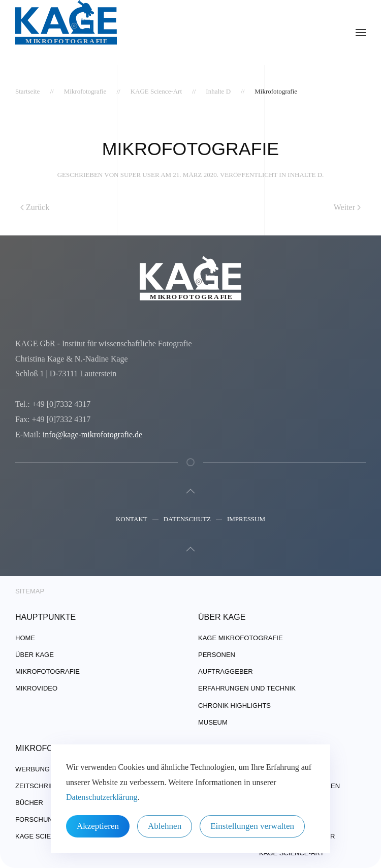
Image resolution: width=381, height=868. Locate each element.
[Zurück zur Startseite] (66, 33)
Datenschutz (187, 520)
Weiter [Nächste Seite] (347, 207)
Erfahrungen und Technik (247, 688)
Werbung (33, 769)
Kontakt (132, 520)
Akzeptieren (98, 826)
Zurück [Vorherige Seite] (35, 207)
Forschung (37, 819)
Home (25, 638)
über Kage (35, 655)
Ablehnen (165, 826)
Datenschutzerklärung (102, 797)
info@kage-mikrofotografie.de (91, 435)
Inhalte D (305, 175)
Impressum (246, 520)
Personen (217, 655)
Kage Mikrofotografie (241, 638)
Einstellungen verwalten (252, 826)
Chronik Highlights (234, 706)
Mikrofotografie (47, 671)
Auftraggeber (226, 671)
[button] (361, 33)
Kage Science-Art (48, 836)
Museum (213, 722)
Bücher (29, 803)
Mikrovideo (36, 688)
